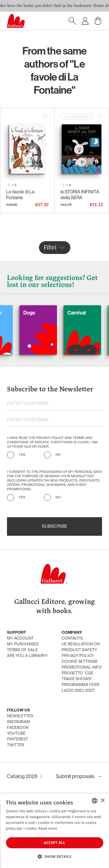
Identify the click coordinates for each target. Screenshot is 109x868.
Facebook (18, 728)
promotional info (82, 668)
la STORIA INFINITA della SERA (80, 195)
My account (20, 639)
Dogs (35, 313)
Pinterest (18, 739)
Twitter (16, 745)
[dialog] (54, 831)
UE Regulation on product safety (81, 647)
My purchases (23, 644)
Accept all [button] (55, 843)
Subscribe (54, 526)
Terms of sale (22, 650)
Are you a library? (27, 656)
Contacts (72, 639)
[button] (54, 856)
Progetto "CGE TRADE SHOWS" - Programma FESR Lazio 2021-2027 (80, 682)
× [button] (102, 801)
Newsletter (20, 716)
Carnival (83, 313)
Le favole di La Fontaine (20, 195)
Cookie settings (79, 662)
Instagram (18, 722)
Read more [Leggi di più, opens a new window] (48, 828)
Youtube (16, 734)
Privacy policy (78, 656)
